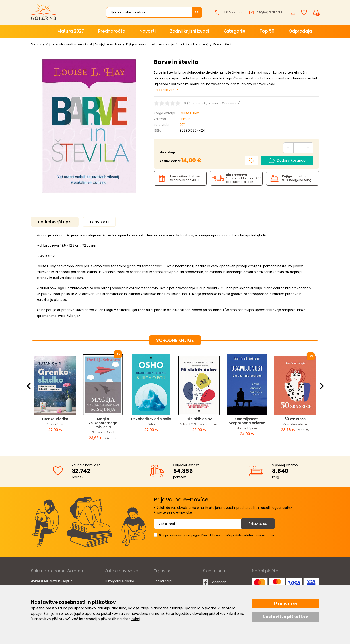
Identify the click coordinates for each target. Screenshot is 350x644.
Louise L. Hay (189, 113)
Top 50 (267, 31)
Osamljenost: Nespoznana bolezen (247, 421)
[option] (55, 397)
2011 (182, 125)
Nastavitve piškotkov (285, 617)
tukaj (136, 619)
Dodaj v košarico (287, 160)
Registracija (163, 581)
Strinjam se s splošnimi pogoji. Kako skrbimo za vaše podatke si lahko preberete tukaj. (217, 535)
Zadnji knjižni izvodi (190, 31)
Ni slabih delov (199, 419)
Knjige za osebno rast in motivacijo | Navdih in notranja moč (167, 44)
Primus (185, 119)
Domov (36, 44)
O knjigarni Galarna (119, 581)
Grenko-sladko (55, 419)
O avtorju (99, 222)
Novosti (148, 31)
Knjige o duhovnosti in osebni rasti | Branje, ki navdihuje (83, 44)
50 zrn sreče (295, 419)
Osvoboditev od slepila (151, 419)
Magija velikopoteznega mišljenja (103, 423)
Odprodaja (300, 31)
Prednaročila (112, 31)
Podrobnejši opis (55, 222)
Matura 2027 (71, 31)
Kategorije (234, 31)
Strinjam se (285, 603)
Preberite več (164, 90)
